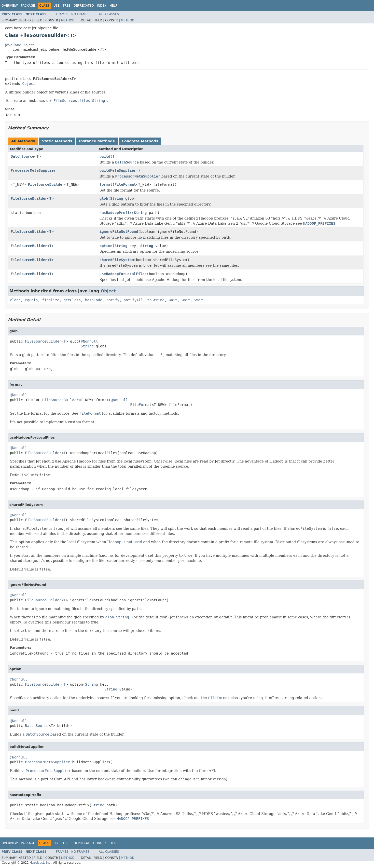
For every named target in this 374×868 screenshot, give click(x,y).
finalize (51, 300)
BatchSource (23, 156)
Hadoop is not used (125, 542)
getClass (72, 300)
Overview (10, 6)
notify (113, 300)
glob (104, 198)
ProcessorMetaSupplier (33, 170)
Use (57, 6)
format (106, 184)
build (105, 156)
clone (15, 300)
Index (102, 6)
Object (29, 84)
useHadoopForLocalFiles (123, 274)
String (117, 198)
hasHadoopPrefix (116, 213)
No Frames (80, 14)
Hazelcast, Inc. (40, 863)
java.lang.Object (20, 45)
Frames (62, 14)
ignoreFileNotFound (119, 232)
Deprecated (84, 6)
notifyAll (133, 300)
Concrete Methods (140, 141)
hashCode (94, 300)
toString (156, 300)
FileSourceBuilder (46, 184)
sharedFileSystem (117, 260)
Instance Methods (97, 141)
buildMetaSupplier (118, 170)
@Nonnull (89, 341)
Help (113, 6)
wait (173, 300)
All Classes (109, 14)
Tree (67, 6)
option (106, 246)
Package (28, 6)
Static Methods (57, 141)
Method (68, 20)
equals (31, 300)
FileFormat (125, 184)
